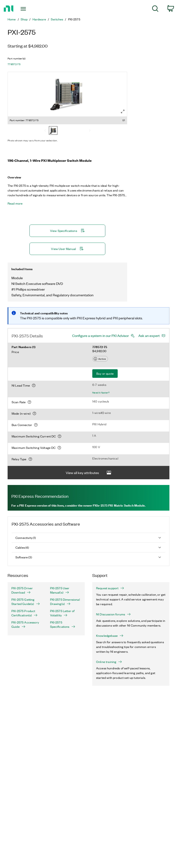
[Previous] (45, 131)
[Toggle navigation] (28, 9)
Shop (24, 19)
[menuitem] (155, 9)
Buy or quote (105, 373)
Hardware (39, 19)
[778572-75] (53, 131)
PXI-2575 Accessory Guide (25, 624)
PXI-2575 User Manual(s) (60, 590)
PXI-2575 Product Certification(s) (24, 613)
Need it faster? (101, 393)
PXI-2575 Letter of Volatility (62, 613)
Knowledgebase (110, 636)
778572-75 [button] (14, 64)
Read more (15, 203)
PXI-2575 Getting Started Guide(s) (26, 602)
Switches (57, 19)
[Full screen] (123, 111)
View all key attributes (88, 473)
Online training (109, 662)
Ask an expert (149, 336)
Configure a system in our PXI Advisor (100, 336)
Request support (110, 588)
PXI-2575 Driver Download (22, 590)
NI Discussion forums (113, 614)
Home (12, 19)
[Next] (90, 131)
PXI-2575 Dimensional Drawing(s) (65, 602)
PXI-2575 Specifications (63, 624)
